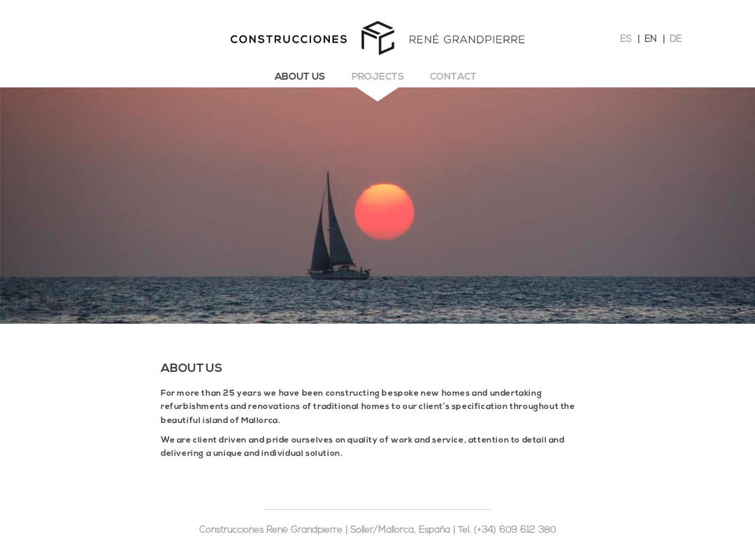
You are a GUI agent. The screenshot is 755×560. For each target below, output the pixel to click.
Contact (453, 77)
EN (650, 40)
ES (626, 40)
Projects (378, 77)
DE (676, 40)
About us (300, 77)
